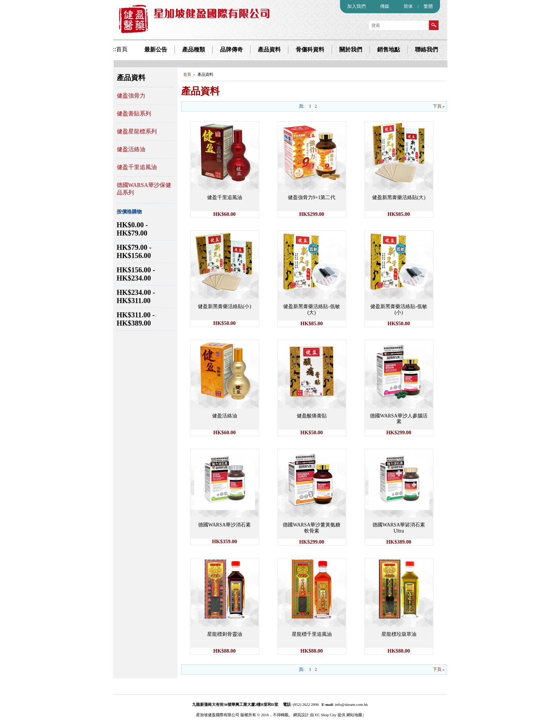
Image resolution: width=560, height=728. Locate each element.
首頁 (187, 74)
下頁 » (439, 106)
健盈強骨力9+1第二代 (312, 197)
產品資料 (131, 78)
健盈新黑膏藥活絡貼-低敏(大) (312, 309)
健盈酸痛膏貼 (312, 416)
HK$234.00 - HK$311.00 (136, 296)
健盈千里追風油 (137, 167)
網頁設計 (301, 715)
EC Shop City (326, 715)
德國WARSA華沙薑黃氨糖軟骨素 (312, 528)
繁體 (428, 6)
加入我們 (356, 6)
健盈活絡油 (131, 149)
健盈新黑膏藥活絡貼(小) (224, 306)
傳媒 (385, 6)
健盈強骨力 (131, 96)
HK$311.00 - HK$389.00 (136, 319)
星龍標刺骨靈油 (225, 634)
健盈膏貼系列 (134, 113)
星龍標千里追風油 (312, 634)
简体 (408, 6)
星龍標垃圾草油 (399, 634)
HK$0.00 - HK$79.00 (132, 229)
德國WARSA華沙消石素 (224, 525)
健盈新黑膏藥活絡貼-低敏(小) (399, 309)
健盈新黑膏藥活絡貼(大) (399, 197)
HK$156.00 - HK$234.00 (136, 274)
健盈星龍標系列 (137, 131)
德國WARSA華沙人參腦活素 (399, 419)
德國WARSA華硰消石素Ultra (399, 528)
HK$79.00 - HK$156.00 (134, 251)
